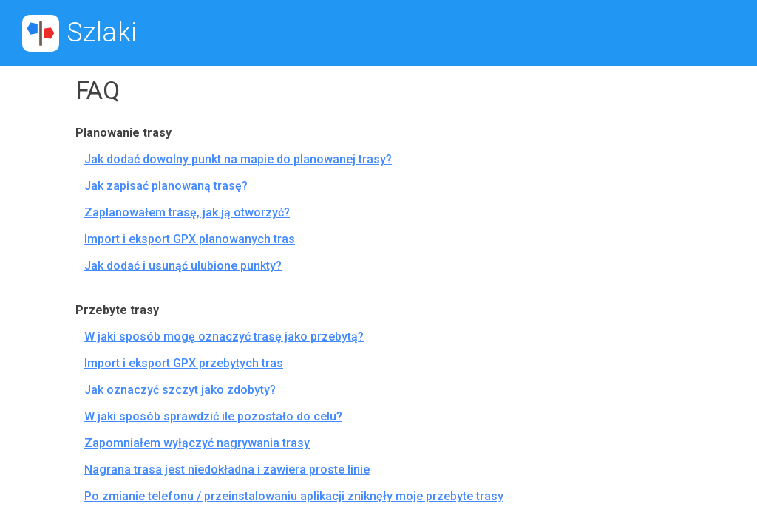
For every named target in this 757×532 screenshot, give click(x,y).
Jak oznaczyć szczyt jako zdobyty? (180, 390)
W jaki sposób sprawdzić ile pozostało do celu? (213, 416)
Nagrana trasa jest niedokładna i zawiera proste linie (227, 470)
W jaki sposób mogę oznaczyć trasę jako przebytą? (224, 337)
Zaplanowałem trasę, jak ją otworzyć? (187, 212)
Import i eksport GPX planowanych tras (190, 239)
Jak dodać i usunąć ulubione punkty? (183, 266)
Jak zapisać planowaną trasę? (166, 186)
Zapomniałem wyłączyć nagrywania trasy (197, 443)
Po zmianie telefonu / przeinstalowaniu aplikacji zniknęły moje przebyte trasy (294, 496)
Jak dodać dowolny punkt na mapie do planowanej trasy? (238, 159)
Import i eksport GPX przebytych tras (184, 363)
